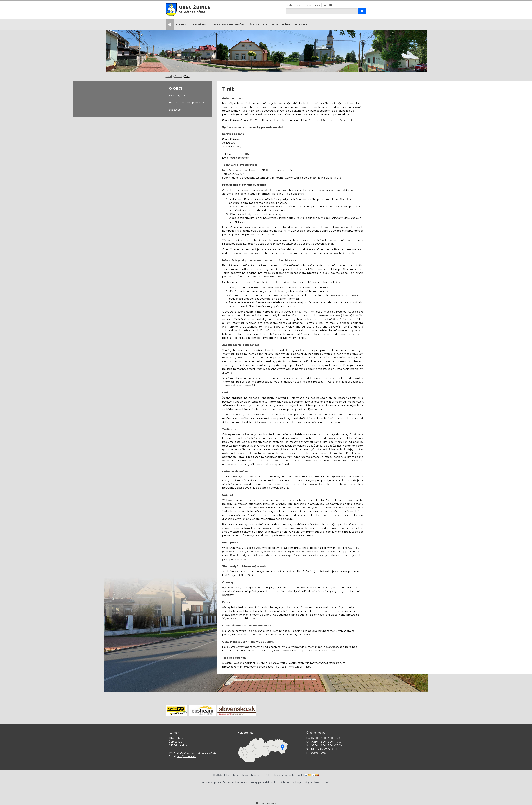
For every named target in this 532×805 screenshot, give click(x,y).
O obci (181, 25)
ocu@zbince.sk (343, 120)
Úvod (169, 76)
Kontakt (301, 25)
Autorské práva (233, 98)
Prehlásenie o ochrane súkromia (244, 185)
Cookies (228, 495)
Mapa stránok (312, 5)
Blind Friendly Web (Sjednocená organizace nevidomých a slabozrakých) (291, 552)
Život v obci (258, 25)
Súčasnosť (175, 110)
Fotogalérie (281, 25)
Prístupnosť (230, 542)
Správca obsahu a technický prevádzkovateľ (252, 127)
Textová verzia (294, 5)
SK (330, 5)
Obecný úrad (200, 25)
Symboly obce (178, 96)
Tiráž (187, 76)
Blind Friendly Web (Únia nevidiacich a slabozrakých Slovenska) (269, 555)
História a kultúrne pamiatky (186, 103)
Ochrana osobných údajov (296, 782)
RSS (324, 5)
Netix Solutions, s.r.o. (235, 170)
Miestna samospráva (229, 25)
